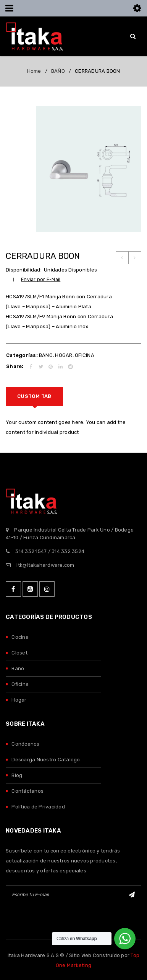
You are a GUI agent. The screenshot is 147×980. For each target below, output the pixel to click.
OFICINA (85, 355)
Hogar (19, 700)
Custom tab (34, 396)
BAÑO (58, 71)
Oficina (20, 684)
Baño (18, 668)
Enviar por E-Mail (41, 279)
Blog (17, 775)
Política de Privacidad (38, 807)
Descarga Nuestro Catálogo (46, 760)
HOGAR (64, 355)
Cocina (20, 637)
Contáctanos (27, 791)
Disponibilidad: (24, 270)
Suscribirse (132, 895)
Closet (19, 653)
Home (34, 71)
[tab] (34, 396)
